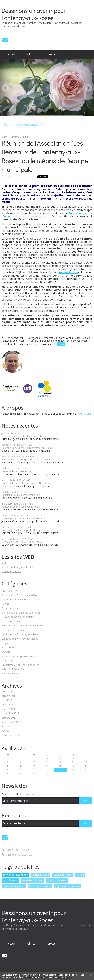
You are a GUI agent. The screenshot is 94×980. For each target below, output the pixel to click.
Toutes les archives (11, 736)
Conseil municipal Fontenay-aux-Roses (23, 600)
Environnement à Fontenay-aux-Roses (23, 626)
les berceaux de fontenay (50, 341)
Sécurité (6, 652)
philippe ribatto (41, 875)
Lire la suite (85, 414)
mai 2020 (7, 692)
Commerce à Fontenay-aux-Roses (21, 595)
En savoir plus (65, 977)
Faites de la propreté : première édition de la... (27, 483)
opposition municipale (67, 886)
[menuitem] (11, 55)
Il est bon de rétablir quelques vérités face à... (26, 460)
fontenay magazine (14, 886)
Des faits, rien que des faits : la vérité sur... (25, 436)
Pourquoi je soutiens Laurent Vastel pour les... (27, 448)
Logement (7, 643)
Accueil (11, 54)
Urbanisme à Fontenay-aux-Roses (20, 665)
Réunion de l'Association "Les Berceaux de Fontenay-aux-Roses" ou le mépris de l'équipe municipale (45, 156)
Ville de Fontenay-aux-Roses (17, 567)
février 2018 (8, 709)
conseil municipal (57, 880)
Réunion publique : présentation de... (21, 495)
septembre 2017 (11, 722)
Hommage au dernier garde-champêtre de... (26, 530)
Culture (5, 604)
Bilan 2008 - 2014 (11, 591)
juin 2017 (7, 727)
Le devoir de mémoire (14, 630)
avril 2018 (7, 700)
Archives (30, 54)
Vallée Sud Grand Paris (14, 669)
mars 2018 (7, 705)
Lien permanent (12, 338)
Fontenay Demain (11, 571)
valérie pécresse (63, 875)
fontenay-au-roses (33, 880)
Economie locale (11, 621)
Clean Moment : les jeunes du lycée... (22, 542)
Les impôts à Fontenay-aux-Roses (21, 634)
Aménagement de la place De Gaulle (22, 518)
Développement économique (18, 617)
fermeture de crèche (13, 344)
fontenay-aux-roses (15, 875)
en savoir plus (68, 272)
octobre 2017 (9, 718)
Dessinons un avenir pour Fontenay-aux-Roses (34, 14)
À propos (51, 54)
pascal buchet (10, 880)
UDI (4, 563)
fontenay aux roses (40, 886)
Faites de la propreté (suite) (17, 471)
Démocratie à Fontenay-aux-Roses (21, 613)
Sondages (7, 661)
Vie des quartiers (11, 674)
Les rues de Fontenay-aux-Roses (20, 639)
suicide (80, 875)
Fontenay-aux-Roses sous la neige (21, 507)
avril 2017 (7, 731)
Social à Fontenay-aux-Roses (18, 656)
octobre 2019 (9, 696)
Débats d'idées (10, 608)
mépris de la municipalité (39, 344)
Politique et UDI (10, 648)
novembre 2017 (10, 713)
